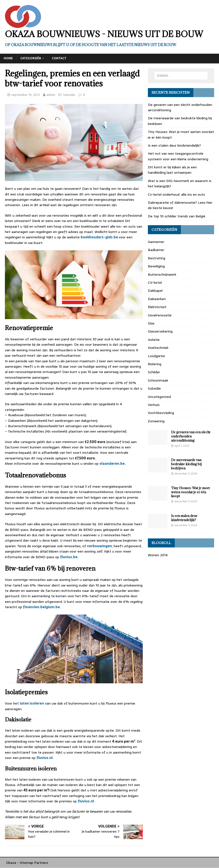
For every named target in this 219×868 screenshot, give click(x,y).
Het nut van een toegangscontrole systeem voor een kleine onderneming (179, 156)
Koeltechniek (158, 348)
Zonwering (156, 421)
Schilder (154, 372)
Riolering (155, 364)
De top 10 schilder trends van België (177, 216)
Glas (151, 323)
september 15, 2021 (26, 95)
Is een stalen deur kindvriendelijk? (174, 145)
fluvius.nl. (45, 758)
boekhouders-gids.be (100, 237)
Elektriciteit (157, 307)
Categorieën (31, 58)
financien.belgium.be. (42, 607)
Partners (41, 863)
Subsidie (69, 95)
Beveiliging (156, 266)
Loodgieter (157, 356)
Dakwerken (157, 299)
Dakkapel (155, 291)
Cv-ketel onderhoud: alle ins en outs (176, 194)
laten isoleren (32, 703)
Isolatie (154, 340)
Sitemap (27, 863)
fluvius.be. (70, 557)
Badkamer (156, 250)
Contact (59, 58)
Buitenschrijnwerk (162, 274)
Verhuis (154, 405)
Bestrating (157, 258)
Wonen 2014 (158, 555)
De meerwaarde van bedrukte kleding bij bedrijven (186, 464)
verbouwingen (99, 546)
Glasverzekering (160, 331)
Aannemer (156, 242)
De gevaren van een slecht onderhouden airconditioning (191, 436)
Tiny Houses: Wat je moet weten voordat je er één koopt (190, 492)
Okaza (11, 863)
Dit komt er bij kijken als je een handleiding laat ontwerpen (172, 170)
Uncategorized (159, 397)
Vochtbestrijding (161, 413)
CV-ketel (155, 283)
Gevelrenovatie (160, 315)
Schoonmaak (158, 380)
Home (8, 58)
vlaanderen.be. (113, 464)
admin (51, 95)
